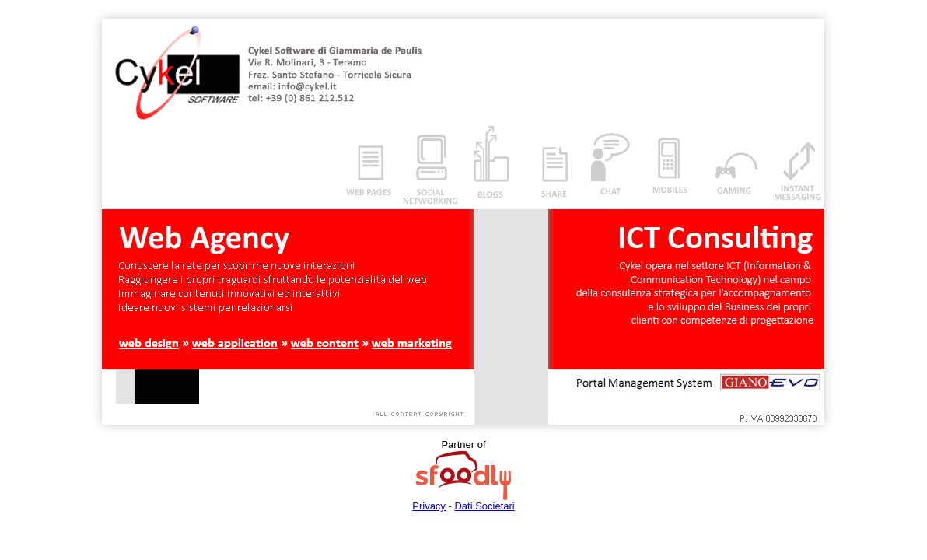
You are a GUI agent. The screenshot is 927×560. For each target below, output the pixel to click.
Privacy (429, 506)
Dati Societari (484, 506)
